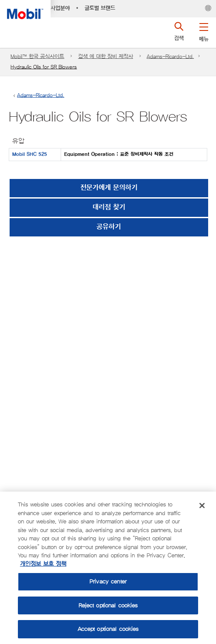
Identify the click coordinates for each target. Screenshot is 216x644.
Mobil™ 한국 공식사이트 (37, 56)
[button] (204, 30)
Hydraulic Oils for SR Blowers (44, 67)
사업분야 (60, 8)
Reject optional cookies (108, 605)
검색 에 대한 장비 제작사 (106, 56)
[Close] (202, 506)
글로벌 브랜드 (100, 8)
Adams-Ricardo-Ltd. (170, 56)
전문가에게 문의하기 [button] (109, 188)
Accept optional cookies (108, 629)
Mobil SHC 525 (30, 154)
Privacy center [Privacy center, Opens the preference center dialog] (108, 582)
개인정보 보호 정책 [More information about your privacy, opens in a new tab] (43, 564)
